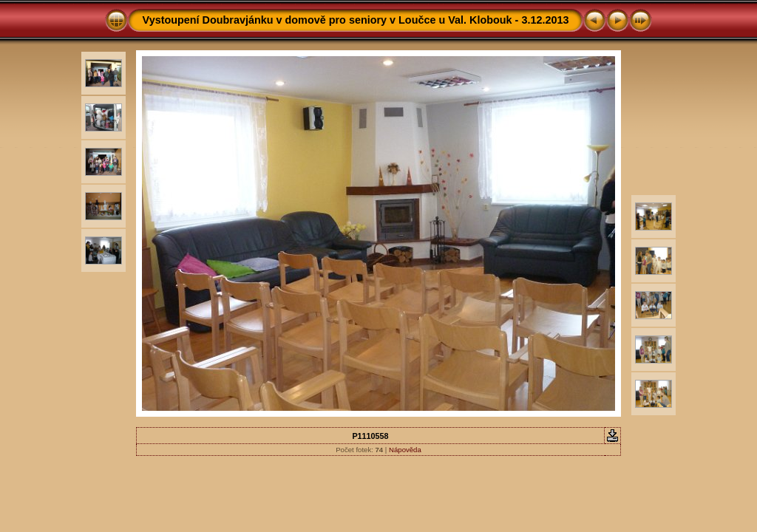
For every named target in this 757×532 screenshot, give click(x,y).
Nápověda (405, 450)
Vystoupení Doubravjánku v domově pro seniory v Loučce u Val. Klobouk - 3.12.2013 (356, 20)
